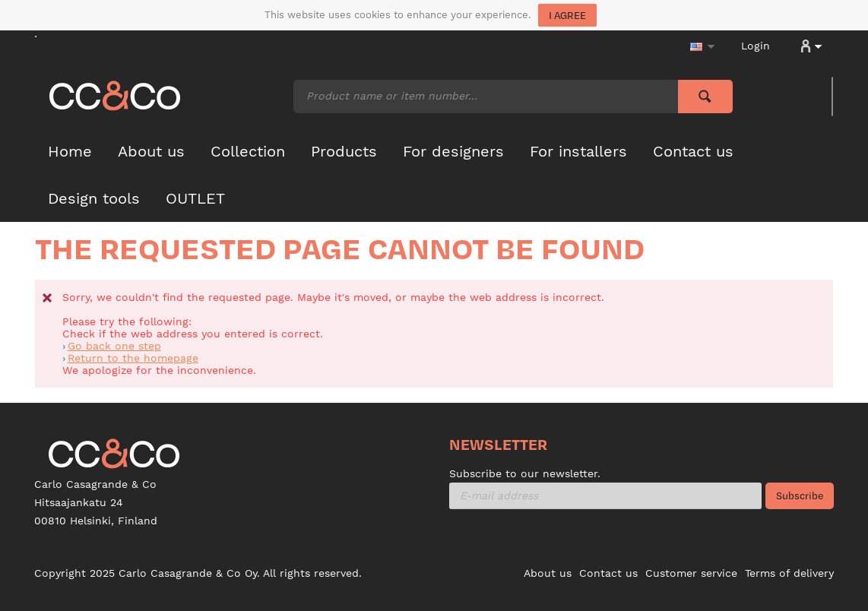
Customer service (691, 573)
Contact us (608, 573)
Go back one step (114, 346)
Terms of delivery (789, 573)
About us (548, 573)
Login (756, 46)
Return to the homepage (133, 358)
